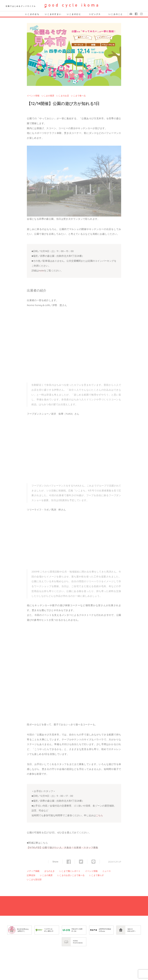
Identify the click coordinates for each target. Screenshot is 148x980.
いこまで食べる (78, 96)
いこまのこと (116, 14)
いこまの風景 (48, 96)
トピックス (95, 14)
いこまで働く (66, 871)
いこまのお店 (63, 96)
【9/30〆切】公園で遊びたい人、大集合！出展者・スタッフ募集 (62, 847)
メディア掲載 (33, 871)
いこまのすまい (53, 14)
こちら (99, 815)
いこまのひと (74, 14)
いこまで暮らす (97, 875)
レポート (76, 871)
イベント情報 (33, 96)
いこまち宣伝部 (34, 879)
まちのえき (49, 871)
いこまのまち (32, 14)
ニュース (107, 871)
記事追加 (31, 875)
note (41, 270)
